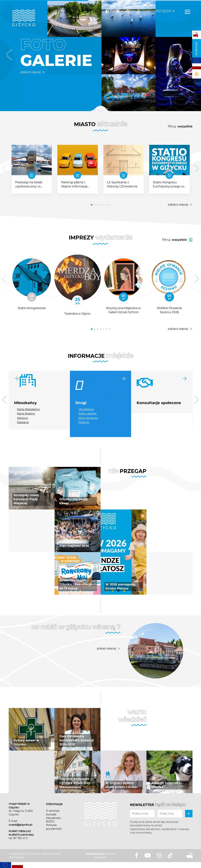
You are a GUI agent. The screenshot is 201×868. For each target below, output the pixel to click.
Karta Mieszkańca (28, 409)
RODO (50, 822)
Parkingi (84, 422)
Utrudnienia (86, 409)
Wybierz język (159, 9)
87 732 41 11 (20, 838)
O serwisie (53, 811)
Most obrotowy (88, 418)
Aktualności (54, 818)
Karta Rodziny (26, 414)
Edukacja (23, 422)
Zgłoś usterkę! (88, 414)
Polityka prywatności (54, 827)
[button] (10, 56)
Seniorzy (23, 418)
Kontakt (196, 48)
